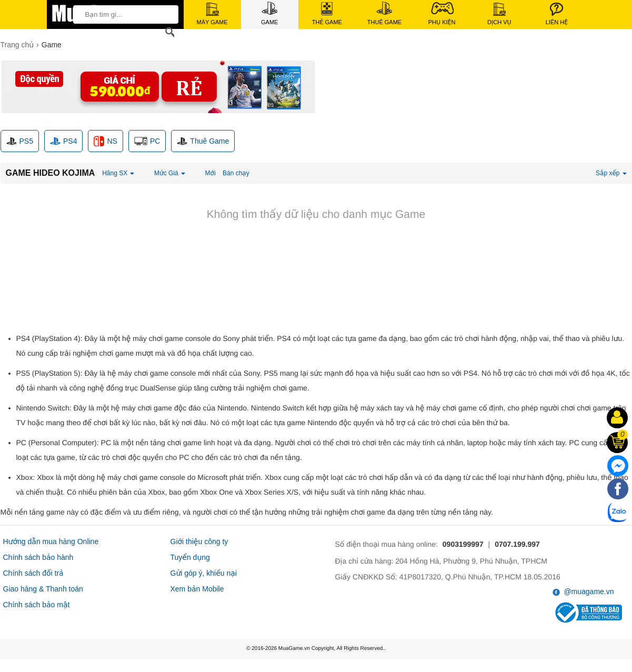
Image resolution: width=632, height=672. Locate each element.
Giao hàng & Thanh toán (43, 589)
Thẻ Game (327, 14)
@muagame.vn (583, 592)
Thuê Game (384, 13)
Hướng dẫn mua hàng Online (51, 541)
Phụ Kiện (442, 13)
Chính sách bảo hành (38, 557)
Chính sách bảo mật (37, 605)
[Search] (168, 32)
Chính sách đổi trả (33, 573)
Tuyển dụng (190, 557)
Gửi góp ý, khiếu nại (204, 573)
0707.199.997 (517, 544)
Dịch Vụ (499, 14)
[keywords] (123, 14)
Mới (210, 173)
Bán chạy (236, 173)
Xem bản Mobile (197, 589)
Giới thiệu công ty (199, 541)
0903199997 (463, 544)
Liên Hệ (557, 14)
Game (269, 13)
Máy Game (212, 14)
